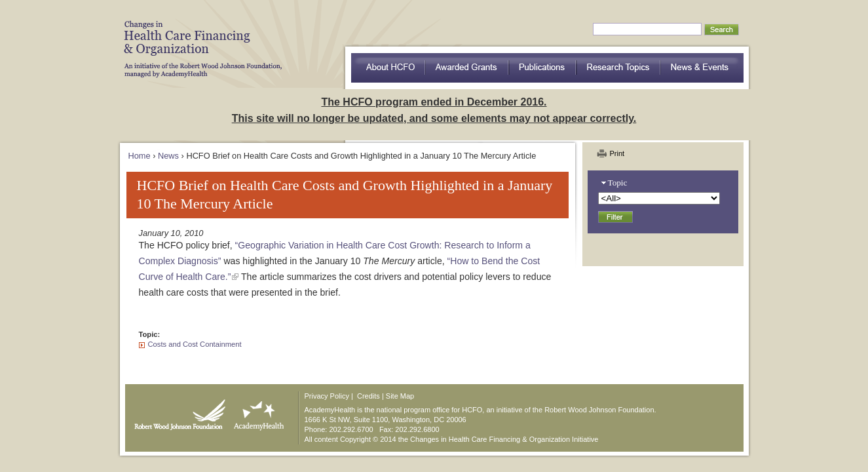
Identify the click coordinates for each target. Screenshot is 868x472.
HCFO (198, 39)
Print (617, 153)
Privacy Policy (327, 396)
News (168, 156)
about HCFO (388, 68)
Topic (618, 183)
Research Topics (619, 68)
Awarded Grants (467, 68)
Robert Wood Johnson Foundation (176, 412)
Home (140, 156)
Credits (368, 396)
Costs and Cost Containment (195, 344)
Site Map (400, 396)
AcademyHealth (256, 412)
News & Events (702, 68)
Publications (543, 68)
